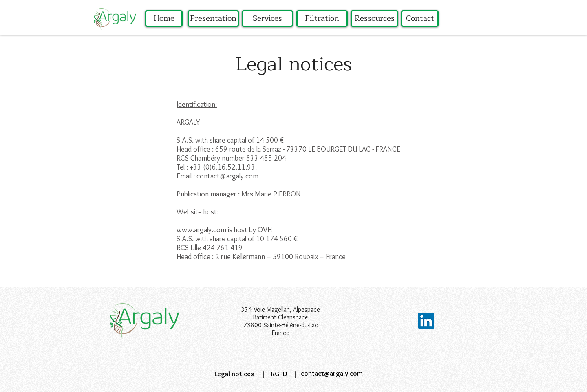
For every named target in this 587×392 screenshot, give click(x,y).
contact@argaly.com (227, 176)
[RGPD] (279, 374)
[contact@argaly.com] (332, 374)
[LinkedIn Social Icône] (426, 321)
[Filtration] (322, 19)
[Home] (164, 19)
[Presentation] (213, 19)
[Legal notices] (234, 374)
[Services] (267, 19)
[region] (164, 34)
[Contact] (420, 19)
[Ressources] (374, 19)
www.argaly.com (201, 230)
